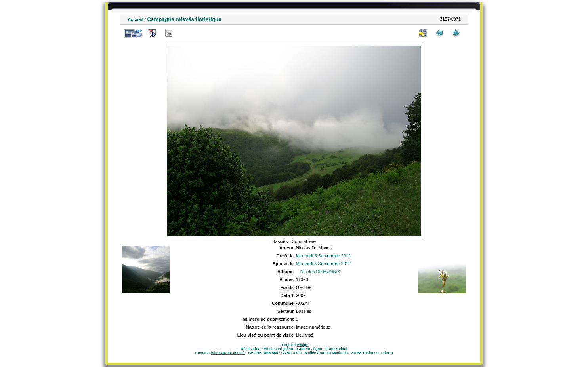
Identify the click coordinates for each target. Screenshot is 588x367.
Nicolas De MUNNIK (320, 272)
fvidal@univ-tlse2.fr (228, 353)
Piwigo (303, 345)
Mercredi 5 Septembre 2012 (324, 256)
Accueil (136, 19)
